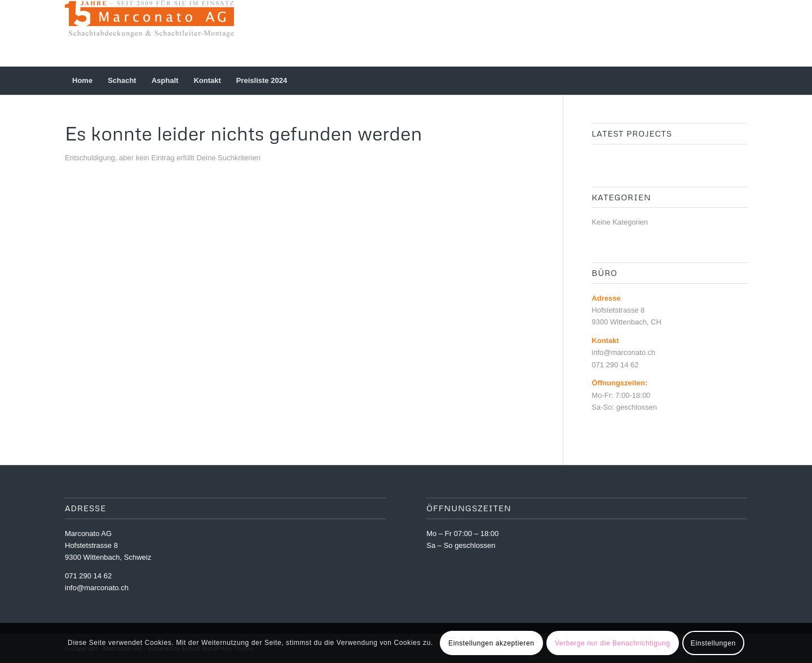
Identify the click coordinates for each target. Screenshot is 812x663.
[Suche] (740, 81)
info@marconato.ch (97, 588)
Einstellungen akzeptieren (491, 643)
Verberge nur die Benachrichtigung (613, 643)
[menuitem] (82, 81)
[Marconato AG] (149, 33)
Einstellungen (713, 643)
